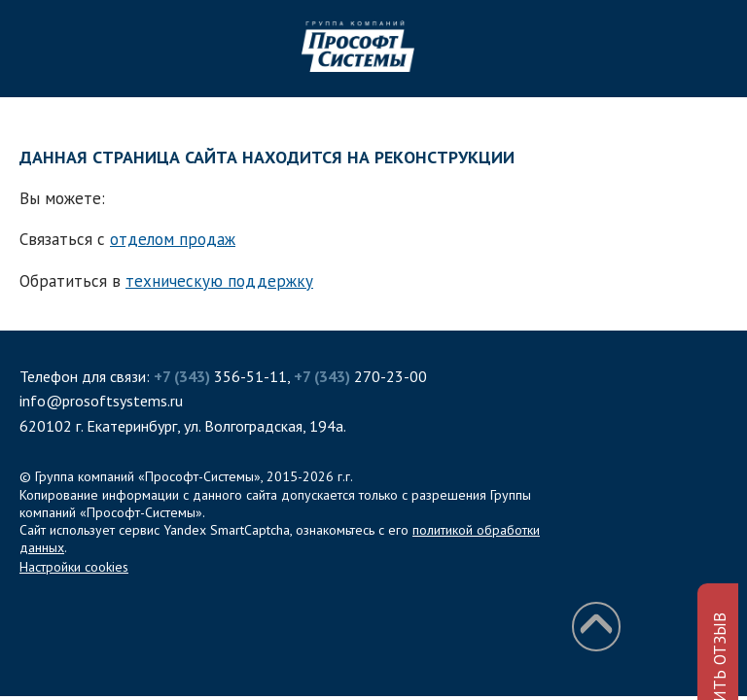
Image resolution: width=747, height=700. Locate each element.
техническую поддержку (219, 281)
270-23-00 (360, 376)
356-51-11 (220, 376)
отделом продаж (173, 239)
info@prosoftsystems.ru (101, 401)
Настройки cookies (74, 567)
